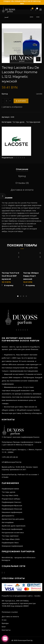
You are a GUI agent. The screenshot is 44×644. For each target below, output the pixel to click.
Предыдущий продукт (32, 17)
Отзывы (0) (22, 183)
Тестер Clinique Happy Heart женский (31, 276)
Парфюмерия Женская (12, 509)
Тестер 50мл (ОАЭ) (10, 495)
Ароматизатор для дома (13, 519)
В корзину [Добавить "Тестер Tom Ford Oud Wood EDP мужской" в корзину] (9, 285)
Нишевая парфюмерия (12, 512)
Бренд (22, 176)
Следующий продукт (38, 17)
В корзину (21, 101)
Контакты (6, 630)
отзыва (5, 477)
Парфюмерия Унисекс (12, 502)
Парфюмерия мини (10, 489)
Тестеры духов (18, 122)
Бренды (5, 623)
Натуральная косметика (13, 532)
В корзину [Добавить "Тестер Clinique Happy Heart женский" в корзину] (30, 285)
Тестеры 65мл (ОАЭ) (11, 539)
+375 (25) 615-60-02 (10, 457)
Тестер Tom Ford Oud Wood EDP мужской (10, 276)
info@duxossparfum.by (12, 462)
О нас (4, 620)
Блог (4, 627)
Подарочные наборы (11, 499)
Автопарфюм (8, 522)
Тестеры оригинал (10, 536)
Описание (22, 169)
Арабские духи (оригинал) (14, 526)
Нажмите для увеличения (38, 59)
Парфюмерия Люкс (10, 543)
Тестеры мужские (33, 122)
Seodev (37, 596)
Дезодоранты (8, 516)
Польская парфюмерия (12, 529)
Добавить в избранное (13, 107)
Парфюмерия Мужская (12, 506)
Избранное (32, 9)
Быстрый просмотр (19, 257)
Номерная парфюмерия (12, 546)
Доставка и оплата (22, 190)
